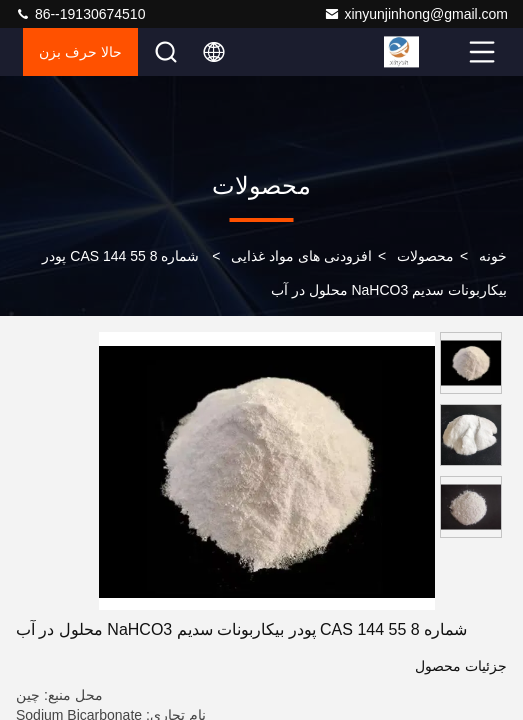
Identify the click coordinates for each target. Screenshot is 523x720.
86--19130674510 (80, 14)
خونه (493, 256)
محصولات (425, 256)
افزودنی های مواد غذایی (301, 256)
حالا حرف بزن (80, 52)
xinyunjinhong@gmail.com (416, 14)
